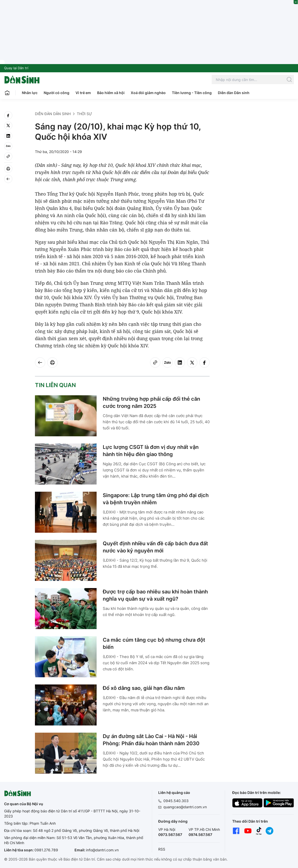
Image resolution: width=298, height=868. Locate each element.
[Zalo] (8, 146)
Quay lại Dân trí (16, 68)
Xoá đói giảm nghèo (148, 93)
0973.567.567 (170, 835)
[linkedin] (8, 136)
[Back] (8, 179)
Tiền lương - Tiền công (192, 93)
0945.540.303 (176, 801)
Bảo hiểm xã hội (111, 93)
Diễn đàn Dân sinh (234, 93)
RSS (162, 849)
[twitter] (8, 126)
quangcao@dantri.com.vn (185, 807)
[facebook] (8, 115)
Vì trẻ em (83, 93)
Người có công (57, 93)
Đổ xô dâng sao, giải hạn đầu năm (144, 688)
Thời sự (84, 114)
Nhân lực (30, 93)
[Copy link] (8, 156)
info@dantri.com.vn (102, 850)
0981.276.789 (46, 850)
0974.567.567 (200, 835)
